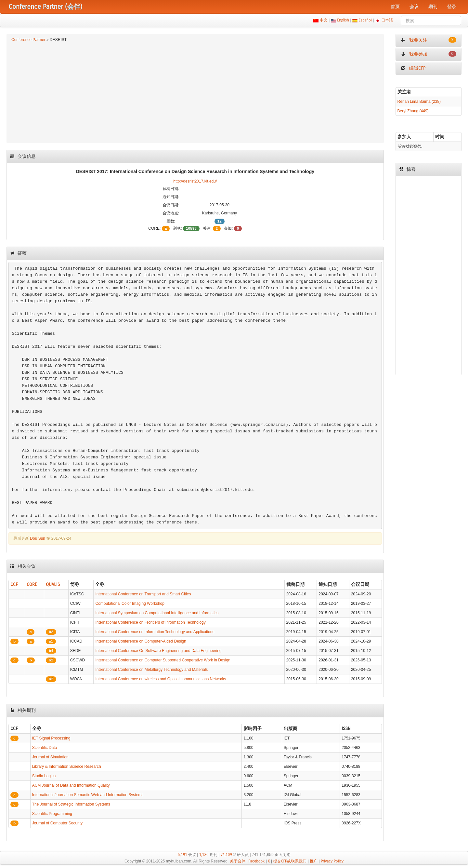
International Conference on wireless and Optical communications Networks (161, 679)
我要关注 (429, 40)
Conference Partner (28, 40)
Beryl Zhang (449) (413, 111)
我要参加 (429, 54)
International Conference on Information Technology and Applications (155, 632)
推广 (314, 861)
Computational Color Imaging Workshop (130, 604)
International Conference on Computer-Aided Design (141, 641)
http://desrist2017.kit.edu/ (195, 181)
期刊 (433, 7)
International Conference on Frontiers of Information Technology (150, 622)
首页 (395, 7)
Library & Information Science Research (67, 766)
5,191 (182, 855)
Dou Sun (38, 538)
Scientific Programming (52, 814)
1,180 (204, 855)
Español (365, 20)
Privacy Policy (332, 861)
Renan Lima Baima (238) (419, 102)
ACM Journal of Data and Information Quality (71, 785)
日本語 (387, 20)
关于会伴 (238, 861)
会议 (414, 7)
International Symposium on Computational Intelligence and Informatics (157, 613)
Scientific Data (45, 748)
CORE (32, 584)
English (343, 20)
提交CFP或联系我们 (290, 861)
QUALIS (53, 584)
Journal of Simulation (50, 757)
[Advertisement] (195, 92)
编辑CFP (413, 68)
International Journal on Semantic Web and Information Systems (88, 795)
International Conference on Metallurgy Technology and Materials (151, 670)
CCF (14, 584)
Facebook (256, 861)
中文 (324, 20)
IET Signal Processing (51, 738)
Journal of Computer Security (57, 823)
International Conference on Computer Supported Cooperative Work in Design (163, 660)
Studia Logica (44, 776)
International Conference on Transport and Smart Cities (143, 594)
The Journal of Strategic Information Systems (71, 804)
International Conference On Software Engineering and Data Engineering (158, 651)
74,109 (226, 855)
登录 (452, 7)
